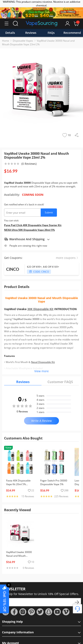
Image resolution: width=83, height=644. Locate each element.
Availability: (12, 195)
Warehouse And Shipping (27, 239)
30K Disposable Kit (40, 309)
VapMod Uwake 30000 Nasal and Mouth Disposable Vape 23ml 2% (38, 43)
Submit (49, 212)
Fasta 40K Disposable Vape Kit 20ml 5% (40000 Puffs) (18, 484)
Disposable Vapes (23, 41)
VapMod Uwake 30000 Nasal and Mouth (33, 298)
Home (6, 41)
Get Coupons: (13, 258)
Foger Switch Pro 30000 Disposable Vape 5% (54, 482)
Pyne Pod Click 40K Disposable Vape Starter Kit (33, 225)
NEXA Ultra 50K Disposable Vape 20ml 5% (29, 230)
